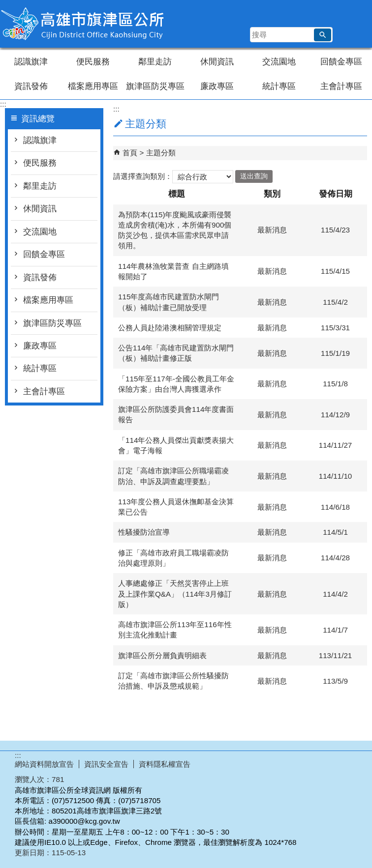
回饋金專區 (341, 62)
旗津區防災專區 (155, 86)
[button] (323, 35)
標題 (177, 194)
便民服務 (93, 62)
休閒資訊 (217, 62)
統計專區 (279, 86)
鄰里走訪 (155, 62)
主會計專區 (341, 86)
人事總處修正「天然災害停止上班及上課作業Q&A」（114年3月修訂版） (175, 594)
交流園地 (279, 62)
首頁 (130, 153)
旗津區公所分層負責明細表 (162, 655)
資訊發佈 (31, 86)
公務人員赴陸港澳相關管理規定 (170, 328)
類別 (272, 194)
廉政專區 (217, 86)
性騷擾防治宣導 (144, 532)
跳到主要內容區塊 (5, 5)
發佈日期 (336, 194)
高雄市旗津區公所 (83, 24)
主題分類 (161, 153)
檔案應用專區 (93, 86)
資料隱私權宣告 (165, 764)
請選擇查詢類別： (143, 176)
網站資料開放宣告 (44, 764)
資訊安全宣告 (106, 764)
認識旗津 (31, 62)
